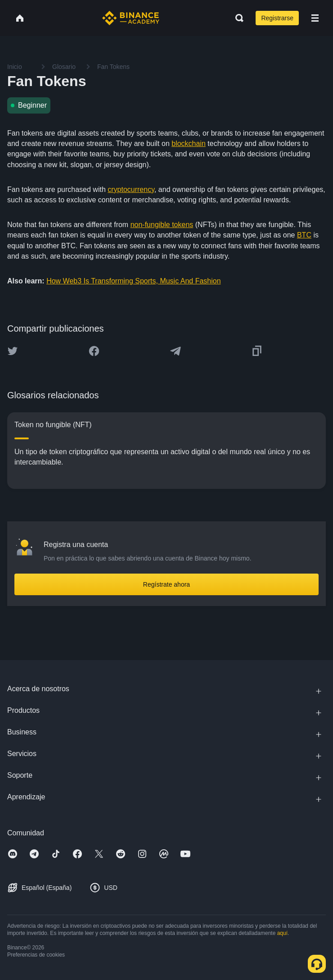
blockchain (189, 144)
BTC (304, 235)
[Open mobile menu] (315, 18)
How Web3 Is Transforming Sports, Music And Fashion (133, 281)
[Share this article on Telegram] (175, 351)
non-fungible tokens (162, 225)
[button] (315, 18)
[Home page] (131, 18)
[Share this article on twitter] (13, 351)
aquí (282, 933)
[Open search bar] (237, 18)
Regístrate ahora (166, 584)
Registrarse (277, 18)
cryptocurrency (131, 189)
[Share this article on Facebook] (94, 351)
